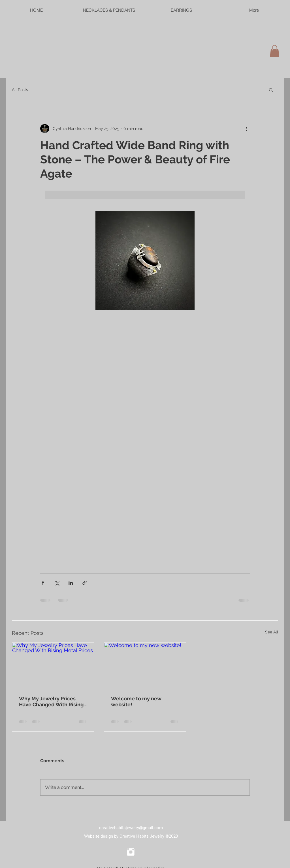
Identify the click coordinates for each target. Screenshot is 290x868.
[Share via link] (85, 583)
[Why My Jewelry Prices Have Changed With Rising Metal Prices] (53, 666)
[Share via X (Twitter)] (57, 583)
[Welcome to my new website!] (145, 666)
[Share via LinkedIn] (71, 583)
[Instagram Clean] (131, 852)
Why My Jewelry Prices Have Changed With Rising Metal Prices (51, 701)
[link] (275, 51)
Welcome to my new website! (136, 701)
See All (272, 632)
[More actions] (246, 128)
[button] (271, 90)
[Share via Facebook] (43, 583)
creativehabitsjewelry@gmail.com (131, 828)
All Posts (20, 90)
